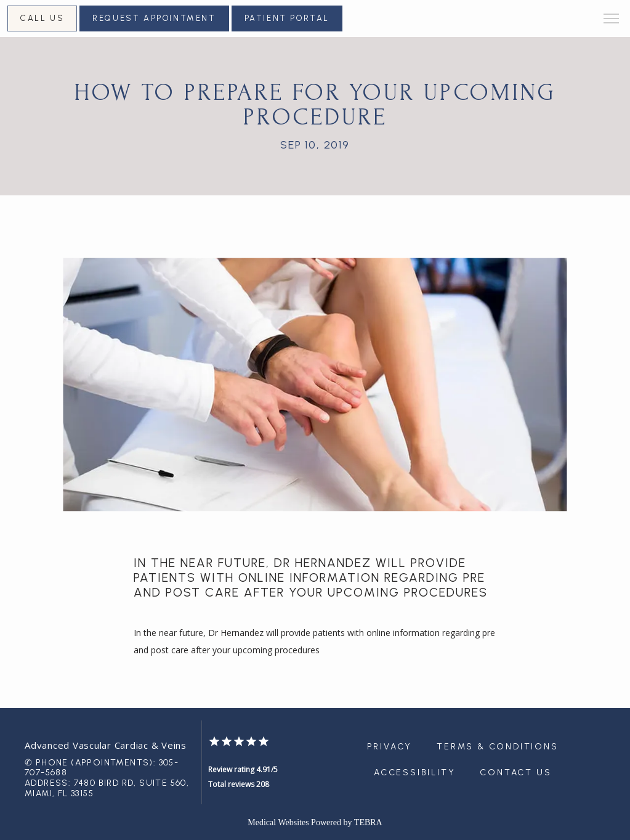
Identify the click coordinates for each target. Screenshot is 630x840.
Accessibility (414, 773)
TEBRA (368, 822)
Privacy (390, 747)
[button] (612, 20)
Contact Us (515, 773)
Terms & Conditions (497, 747)
